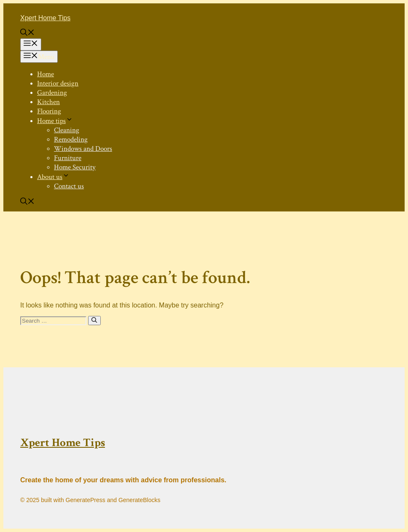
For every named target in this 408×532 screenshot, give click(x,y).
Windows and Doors (83, 149)
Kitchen (48, 102)
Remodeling (71, 139)
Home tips (55, 121)
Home (46, 74)
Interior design (58, 83)
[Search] (94, 321)
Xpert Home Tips (45, 18)
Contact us (69, 186)
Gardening (52, 93)
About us (53, 177)
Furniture (68, 158)
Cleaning (67, 130)
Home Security (75, 167)
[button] (27, 34)
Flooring (49, 111)
